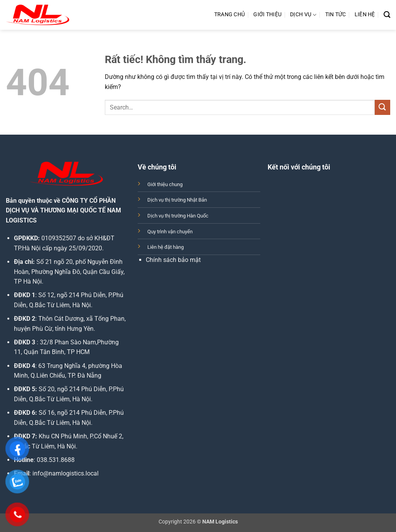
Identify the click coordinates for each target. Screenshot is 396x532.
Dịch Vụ (303, 15)
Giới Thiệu (267, 15)
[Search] (387, 15)
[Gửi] (382, 107)
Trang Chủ (230, 15)
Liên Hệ (365, 15)
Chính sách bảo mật (173, 260)
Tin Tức (336, 15)
